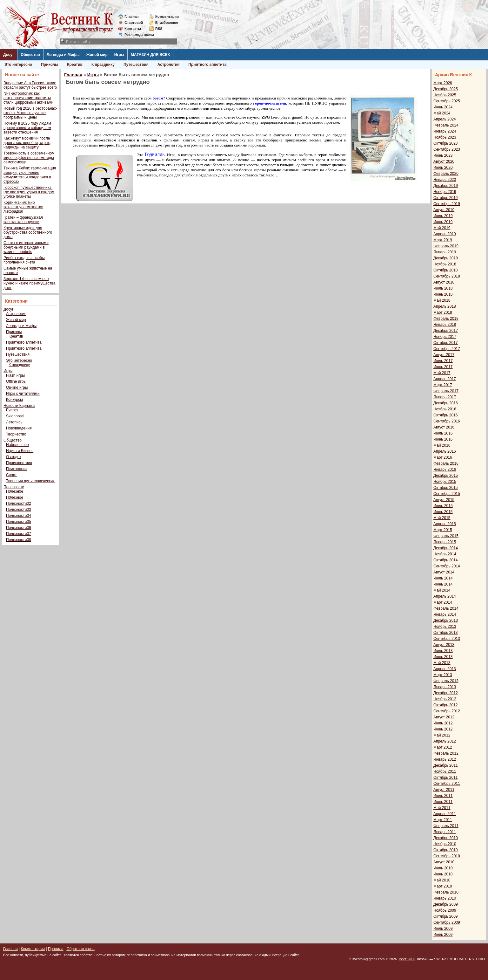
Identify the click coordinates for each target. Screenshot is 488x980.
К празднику (103, 65)
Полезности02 (19, 504)
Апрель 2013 (445, 669)
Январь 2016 (445, 469)
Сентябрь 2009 (447, 922)
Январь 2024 (445, 131)
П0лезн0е (15, 491)
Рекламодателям (137, 35)
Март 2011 (443, 820)
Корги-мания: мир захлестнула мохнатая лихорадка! (23, 207)
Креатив (75, 65)
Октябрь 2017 (446, 343)
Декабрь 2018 (446, 258)
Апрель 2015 (445, 524)
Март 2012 (443, 747)
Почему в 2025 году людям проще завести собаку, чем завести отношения (27, 128)
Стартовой (134, 23)
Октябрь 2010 (446, 850)
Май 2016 (442, 445)
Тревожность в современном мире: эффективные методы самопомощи (29, 158)
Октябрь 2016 (446, 415)
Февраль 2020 (446, 174)
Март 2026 (443, 83)
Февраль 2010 (446, 892)
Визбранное (167, 23)
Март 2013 (443, 675)
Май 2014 (442, 590)
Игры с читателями (23, 394)
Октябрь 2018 (446, 270)
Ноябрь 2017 (445, 337)
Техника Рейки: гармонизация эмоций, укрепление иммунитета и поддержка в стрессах (30, 175)
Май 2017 (442, 373)
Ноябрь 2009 (445, 910)
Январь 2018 (445, 325)
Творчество (16, 434)
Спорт (11, 475)
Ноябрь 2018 (445, 264)
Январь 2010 (445, 898)
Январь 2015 (445, 542)
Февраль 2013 (446, 681)
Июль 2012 (443, 723)
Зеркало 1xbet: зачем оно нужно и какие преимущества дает (29, 283)
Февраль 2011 (446, 826)
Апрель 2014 (445, 596)
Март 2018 (443, 312)
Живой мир (97, 55)
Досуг (9, 55)
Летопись (14, 422)
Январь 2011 (445, 832)
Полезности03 (19, 510)
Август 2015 (444, 500)
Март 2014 (443, 602)
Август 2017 (444, 355)
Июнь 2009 (443, 935)
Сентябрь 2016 (447, 421)
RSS (159, 29)
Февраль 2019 (446, 246)
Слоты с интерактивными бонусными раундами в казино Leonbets (26, 247)
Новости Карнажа (19, 406)
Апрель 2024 (445, 119)
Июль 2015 (443, 506)
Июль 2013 (443, 651)
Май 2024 (442, 113)
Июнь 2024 (443, 107)
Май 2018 (442, 300)
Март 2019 (443, 240)
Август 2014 (444, 572)
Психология (16, 469)
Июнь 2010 (443, 874)
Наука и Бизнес (20, 451)
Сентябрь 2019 (447, 204)
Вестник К (407, 959)
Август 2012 (444, 717)
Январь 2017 (445, 397)
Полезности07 (19, 534)
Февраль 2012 (446, 753)
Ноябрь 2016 (445, 409)
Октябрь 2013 (446, 633)
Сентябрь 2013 (447, 639)
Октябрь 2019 (446, 198)
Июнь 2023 (443, 155)
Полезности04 (19, 516)
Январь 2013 (445, 687)
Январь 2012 (445, 759)
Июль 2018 (443, 288)
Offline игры (16, 381)
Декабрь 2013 (446, 620)
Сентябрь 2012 (447, 711)
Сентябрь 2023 (447, 149)
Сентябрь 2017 (447, 349)
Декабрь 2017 (446, 331)
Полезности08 (19, 540)
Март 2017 (443, 385)
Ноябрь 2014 (445, 554)
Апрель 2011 (445, 814)
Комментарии (167, 17)
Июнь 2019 (443, 222)
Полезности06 (19, 528)
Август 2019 (444, 210)
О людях (14, 457)
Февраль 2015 (446, 536)
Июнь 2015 (443, 512)
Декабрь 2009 (446, 904)
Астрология (169, 65)
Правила (56, 949)
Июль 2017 (443, 361)
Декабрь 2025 (446, 89)
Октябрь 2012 (446, 705)
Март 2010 (443, 886)
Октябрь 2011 (446, 778)
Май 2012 (442, 735)
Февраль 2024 (446, 125)
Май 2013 (442, 663)
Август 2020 (444, 161)
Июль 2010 (443, 868)
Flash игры (15, 375)
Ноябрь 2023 (445, 137)
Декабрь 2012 (446, 693)
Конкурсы (14, 400)
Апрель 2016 (445, 451)
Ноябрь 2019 (445, 192)
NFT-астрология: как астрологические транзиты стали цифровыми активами (28, 98)
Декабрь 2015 (446, 476)
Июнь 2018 (443, 294)
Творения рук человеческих (30, 481)
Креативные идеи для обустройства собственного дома (28, 232)
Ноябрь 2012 (445, 699)
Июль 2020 (443, 168)
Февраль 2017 (446, 391)
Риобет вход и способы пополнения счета (24, 260)
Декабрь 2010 (446, 838)
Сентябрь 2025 (447, 101)
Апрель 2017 (445, 379)
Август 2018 (444, 282)
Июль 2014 (443, 578)
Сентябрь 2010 (447, 856)
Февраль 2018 (446, 319)
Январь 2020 (445, 180)
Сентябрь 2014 (447, 566)
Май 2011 (442, 808)
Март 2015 (443, 530)
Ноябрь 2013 (445, 627)
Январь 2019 (445, 252)
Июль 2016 (443, 433)
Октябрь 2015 (446, 488)
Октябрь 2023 (446, 143)
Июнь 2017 (443, 367)
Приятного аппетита (207, 65)
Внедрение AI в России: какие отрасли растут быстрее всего (30, 85)
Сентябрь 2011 (447, 784)
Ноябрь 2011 (445, 771)
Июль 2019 (443, 216)
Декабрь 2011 (446, 765)
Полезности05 (19, 522)
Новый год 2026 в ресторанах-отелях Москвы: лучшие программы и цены (30, 113)
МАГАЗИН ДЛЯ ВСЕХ (150, 55)
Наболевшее (17, 445)
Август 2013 (444, 645)
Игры (119, 55)
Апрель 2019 (445, 234)
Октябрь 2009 (446, 916)
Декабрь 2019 (446, 186)
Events (12, 410)
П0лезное (15, 497)
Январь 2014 (445, 614)
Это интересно (18, 65)
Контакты (133, 29)
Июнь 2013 (443, 657)
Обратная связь (80, 949)
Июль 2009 (443, 929)
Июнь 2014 (443, 584)
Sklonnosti (15, 416)
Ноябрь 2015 (445, 482)
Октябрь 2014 (446, 560)
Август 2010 (444, 862)
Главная (132, 17)
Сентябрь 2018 (447, 276)
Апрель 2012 (445, 741)
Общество (30, 55)
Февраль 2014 (446, 608)
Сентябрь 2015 (447, 494)
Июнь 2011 (443, 802)
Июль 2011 (443, 796)
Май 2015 (442, 518)
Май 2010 (442, 880)
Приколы (50, 65)
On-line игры (17, 387)
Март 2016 (443, 457)
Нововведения (19, 428)
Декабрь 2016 (446, 403)
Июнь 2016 (443, 439)
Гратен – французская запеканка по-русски (23, 220)
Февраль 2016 (446, 463)
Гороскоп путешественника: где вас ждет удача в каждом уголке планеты (29, 192)
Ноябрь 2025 (445, 95)
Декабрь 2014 (446, 548)
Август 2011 (444, 790)
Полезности (14, 487)
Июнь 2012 (443, 729)
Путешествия (136, 65)
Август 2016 (444, 427)
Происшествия (19, 463)
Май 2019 (442, 228)
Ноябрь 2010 (445, 844)
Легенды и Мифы (63, 55)
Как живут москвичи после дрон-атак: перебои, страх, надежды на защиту (27, 143)
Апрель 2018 (445, 306)
